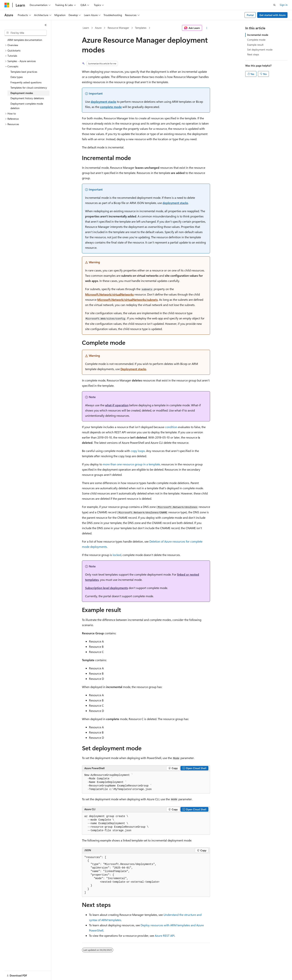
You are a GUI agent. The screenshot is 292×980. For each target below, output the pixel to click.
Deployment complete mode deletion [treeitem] (27, 106)
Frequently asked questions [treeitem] (26, 82)
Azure (98, 28)
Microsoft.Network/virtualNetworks (109, 294)
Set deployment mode (260, 50)
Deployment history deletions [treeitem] (27, 98)
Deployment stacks (133, 369)
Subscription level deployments (107, 588)
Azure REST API (165, 936)
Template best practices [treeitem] (24, 72)
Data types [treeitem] (17, 77)
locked (117, 555)
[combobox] (26, 33)
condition (171, 427)
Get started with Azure (272, 15)
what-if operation (117, 405)
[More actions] (207, 28)
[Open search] (274, 5)
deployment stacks (103, 102)
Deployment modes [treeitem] (22, 93)
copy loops (138, 451)
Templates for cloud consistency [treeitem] (29, 88)
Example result (255, 45)
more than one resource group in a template (131, 464)
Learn (86, 28)
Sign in (284, 5)
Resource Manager (118, 28)
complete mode (111, 107)
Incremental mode (258, 35)
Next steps (253, 54)
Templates (141, 28)
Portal (250, 15)
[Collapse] (46, 25)
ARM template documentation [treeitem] (25, 40)
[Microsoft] (7, 5)
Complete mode (256, 40)
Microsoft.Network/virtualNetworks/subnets (127, 300)
